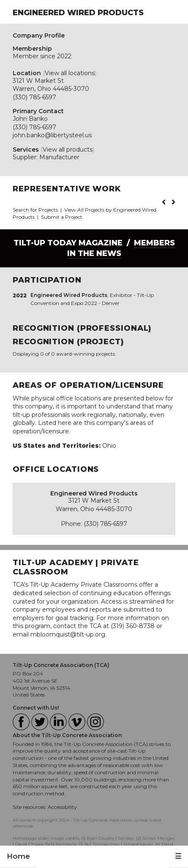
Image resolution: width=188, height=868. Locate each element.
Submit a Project (62, 217)
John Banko (30, 119)
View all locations (70, 73)
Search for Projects (35, 210)
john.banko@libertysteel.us (52, 135)
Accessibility (62, 807)
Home (18, 856)
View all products (68, 150)
